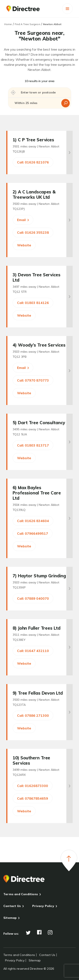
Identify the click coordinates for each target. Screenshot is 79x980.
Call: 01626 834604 (33, 521)
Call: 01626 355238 (33, 232)
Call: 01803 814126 (33, 303)
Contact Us (12, 906)
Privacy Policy (43, 906)
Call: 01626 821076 (33, 162)
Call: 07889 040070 (33, 598)
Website (24, 245)
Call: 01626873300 (33, 786)
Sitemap (10, 918)
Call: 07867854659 (33, 798)
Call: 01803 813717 (33, 445)
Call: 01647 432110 (33, 651)
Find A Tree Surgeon (27, 24)
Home (8, 24)
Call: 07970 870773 (33, 380)
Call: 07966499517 (33, 533)
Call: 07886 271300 (33, 715)
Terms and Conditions (21, 894)
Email (23, 220)
